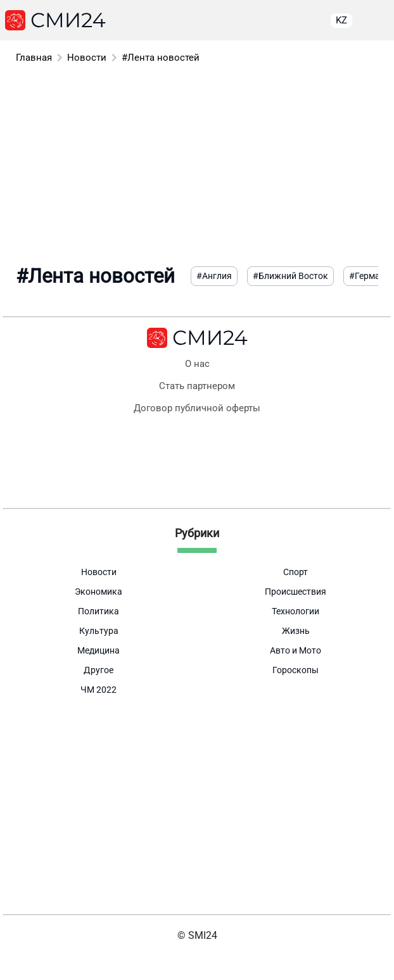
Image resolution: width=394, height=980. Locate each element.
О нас (197, 364)
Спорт (295, 572)
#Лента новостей (161, 58)
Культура (99, 631)
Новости (87, 58)
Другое (98, 670)
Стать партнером (197, 386)
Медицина (98, 650)
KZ (341, 20)
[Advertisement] (197, 163)
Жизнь (296, 631)
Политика (98, 611)
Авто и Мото (295, 650)
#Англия (214, 276)
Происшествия (295, 592)
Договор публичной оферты (197, 408)
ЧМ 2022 (98, 690)
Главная (34, 58)
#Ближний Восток (290, 276)
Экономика (98, 592)
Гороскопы (295, 670)
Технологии (295, 611)
